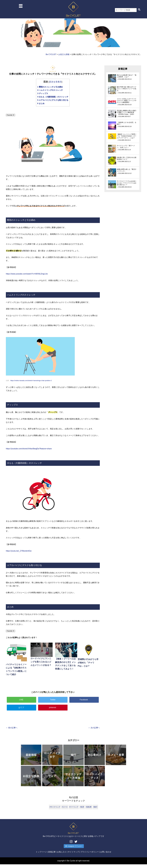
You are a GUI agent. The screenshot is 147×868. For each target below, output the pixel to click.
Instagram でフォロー (74, 850)
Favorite (11, 115)
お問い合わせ (106, 856)
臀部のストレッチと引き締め (50, 87)
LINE (21, 700)
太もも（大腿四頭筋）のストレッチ (53, 97)
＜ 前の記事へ (12, 728)
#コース (65, 807)
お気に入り (62, 856)
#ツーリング (74, 807)
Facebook (84, 700)
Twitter (53, 700)
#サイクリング (55, 807)
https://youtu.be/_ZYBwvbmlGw (19, 551)
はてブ (21, 707)
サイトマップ (73, 856)
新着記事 (52, 856)
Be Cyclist (71, 864)
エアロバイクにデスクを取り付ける (53, 100)
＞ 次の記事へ (94, 728)
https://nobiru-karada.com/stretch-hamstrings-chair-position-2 (31, 381)
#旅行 (95, 807)
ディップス (43, 93)
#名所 (82, 807)
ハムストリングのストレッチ (50, 90)
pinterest (53, 707)
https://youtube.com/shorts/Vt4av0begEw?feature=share (29, 449)
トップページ (41, 856)
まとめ (41, 103)
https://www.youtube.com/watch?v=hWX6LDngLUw (27, 274)
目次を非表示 (55, 82)
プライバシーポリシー (90, 856)
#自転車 (89, 807)
